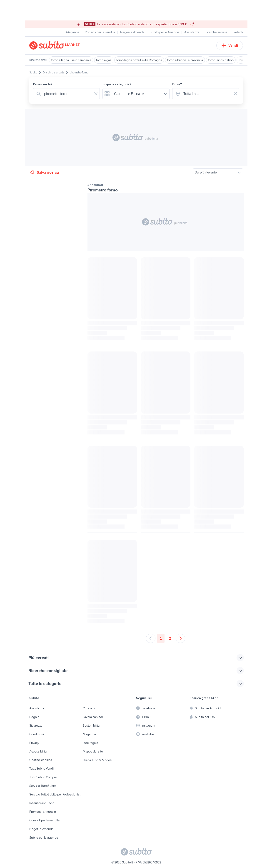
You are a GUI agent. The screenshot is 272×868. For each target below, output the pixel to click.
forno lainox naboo (221, 60)
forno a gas (104, 60)
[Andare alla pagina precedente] (151, 638)
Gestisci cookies (41, 760)
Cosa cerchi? (43, 84)
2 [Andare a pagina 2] (170, 638)
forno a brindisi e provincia (185, 60)
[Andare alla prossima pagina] (180, 638)
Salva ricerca (44, 172)
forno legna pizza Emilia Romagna (139, 60)
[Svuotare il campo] (96, 94)
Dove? (177, 84)
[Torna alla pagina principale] (55, 45)
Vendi (230, 45)
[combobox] (67, 94)
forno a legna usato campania (71, 60)
